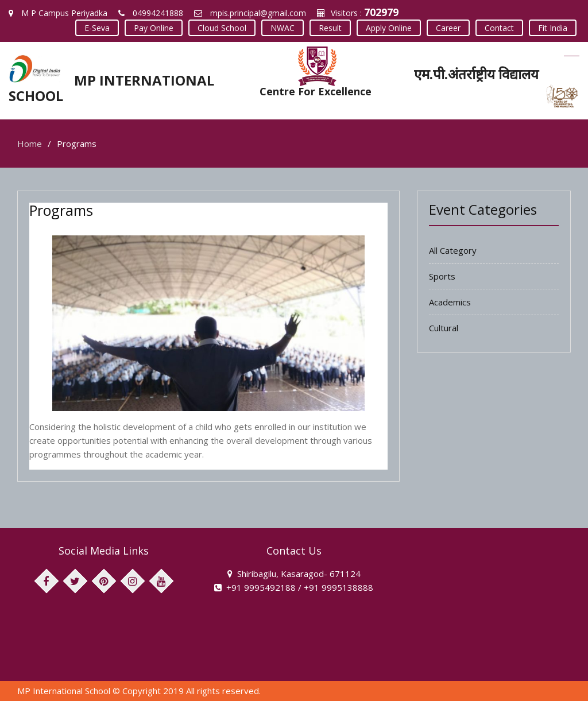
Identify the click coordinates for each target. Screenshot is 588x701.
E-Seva (97, 28)
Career (448, 28)
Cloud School (222, 28)
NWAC (283, 28)
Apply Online (389, 28)
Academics (450, 302)
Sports (442, 276)
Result (330, 28)
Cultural (444, 328)
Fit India (553, 28)
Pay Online (154, 28)
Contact (499, 28)
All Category (453, 250)
